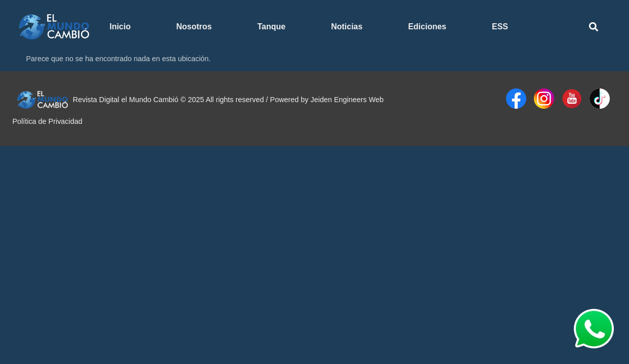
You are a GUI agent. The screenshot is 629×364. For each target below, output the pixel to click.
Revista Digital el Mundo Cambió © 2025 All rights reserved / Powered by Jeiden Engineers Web (228, 100)
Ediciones (427, 27)
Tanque (271, 27)
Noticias (347, 27)
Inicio (120, 27)
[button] (593, 27)
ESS (500, 27)
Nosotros (194, 27)
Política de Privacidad (47, 121)
